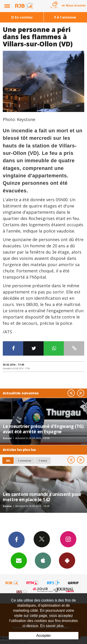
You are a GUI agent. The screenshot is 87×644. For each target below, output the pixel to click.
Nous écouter (76, 5)
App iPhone (43, 560)
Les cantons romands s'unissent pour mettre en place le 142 (42, 497)
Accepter (43, 636)
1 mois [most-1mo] (43, 461)
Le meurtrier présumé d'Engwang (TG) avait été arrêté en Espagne (43, 429)
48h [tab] (8, 461)
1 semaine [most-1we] (24, 461)
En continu (22, 17)
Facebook (16, 539)
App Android (67, 560)
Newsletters (19, 560)
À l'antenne (65, 17)
